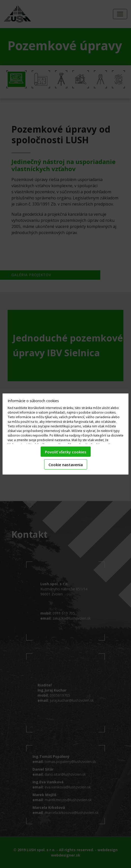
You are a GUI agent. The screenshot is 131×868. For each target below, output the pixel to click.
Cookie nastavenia (66, 465)
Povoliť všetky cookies (66, 452)
